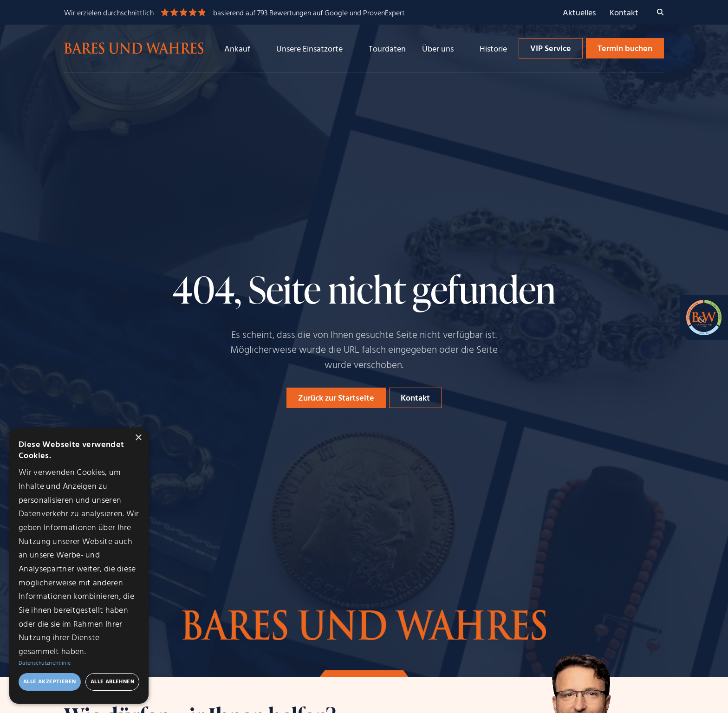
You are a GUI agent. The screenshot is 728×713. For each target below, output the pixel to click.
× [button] (138, 438)
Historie (493, 49)
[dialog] (79, 566)
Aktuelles (579, 13)
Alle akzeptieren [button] (49, 682)
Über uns (438, 49)
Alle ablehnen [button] (112, 682)
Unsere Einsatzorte (309, 49)
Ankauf (237, 49)
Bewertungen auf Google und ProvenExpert (337, 13)
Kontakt (624, 13)
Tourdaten (387, 49)
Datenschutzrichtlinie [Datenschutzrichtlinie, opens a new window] (45, 663)
